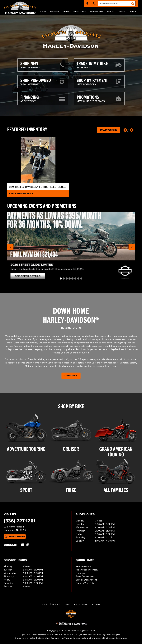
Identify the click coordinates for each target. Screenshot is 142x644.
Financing (81, 573)
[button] (125, 130)
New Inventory (83, 566)
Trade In (133, 12)
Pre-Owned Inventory (87, 570)
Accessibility (81, 604)
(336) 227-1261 (19, 521)
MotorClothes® (97, 12)
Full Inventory (109, 130)
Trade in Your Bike (85, 583)
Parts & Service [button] (80, 12)
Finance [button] (66, 12)
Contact (122, 12)
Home (43, 12)
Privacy (56, 604)
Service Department (86, 580)
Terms (67, 604)
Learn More (71, 376)
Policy (45, 604)
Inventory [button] (55, 12)
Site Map (96, 604)
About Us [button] (111, 12)
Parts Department (85, 576)
